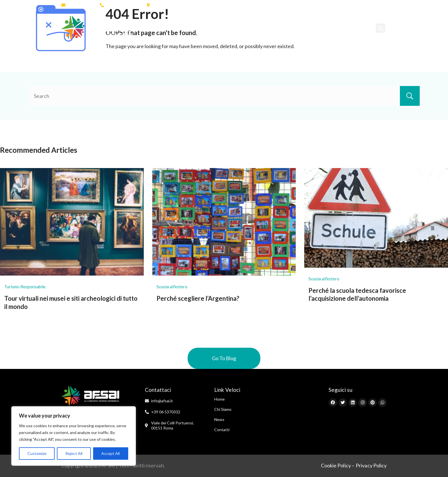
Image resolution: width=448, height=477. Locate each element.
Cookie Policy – (338, 465)
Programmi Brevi (276, 28)
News (316, 28)
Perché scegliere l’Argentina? (198, 298)
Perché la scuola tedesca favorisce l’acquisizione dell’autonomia (357, 295)
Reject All (74, 453)
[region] (74, 436)
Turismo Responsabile (25, 287)
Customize (37, 453)
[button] (381, 28)
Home (151, 28)
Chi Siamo (179, 28)
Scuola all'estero (172, 287)
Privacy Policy (371, 465)
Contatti (343, 28)
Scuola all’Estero (222, 28)
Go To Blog (224, 358)
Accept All (111, 453)
